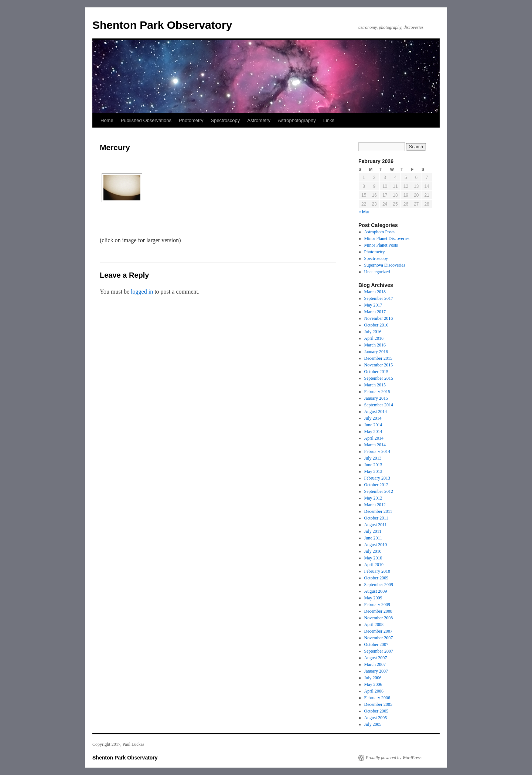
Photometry (191, 120)
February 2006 (377, 698)
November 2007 (379, 638)
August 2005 (376, 718)
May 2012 (373, 498)
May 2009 (373, 598)
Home (107, 120)
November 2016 (379, 318)
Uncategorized (377, 272)
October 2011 (376, 518)
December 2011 (378, 511)
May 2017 (373, 305)
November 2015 (379, 365)
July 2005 (373, 724)
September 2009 (379, 585)
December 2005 (378, 704)
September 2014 (379, 405)
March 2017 (375, 312)
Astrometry (259, 120)
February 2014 (377, 451)
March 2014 (375, 445)
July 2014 (373, 418)
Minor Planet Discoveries (387, 238)
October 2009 (376, 578)
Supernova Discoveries (385, 265)
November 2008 (379, 618)
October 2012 (376, 485)
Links (329, 120)
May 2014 (373, 432)
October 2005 (376, 711)
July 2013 (373, 458)
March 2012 (375, 505)
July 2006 (373, 678)
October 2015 (376, 372)
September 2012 (379, 491)
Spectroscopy (225, 120)
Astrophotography (297, 120)
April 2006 (374, 691)
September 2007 (379, 651)
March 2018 (375, 292)
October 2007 (376, 644)
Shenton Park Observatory (162, 25)
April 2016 (374, 338)
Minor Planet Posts (381, 245)
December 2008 (378, 611)
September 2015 (379, 378)
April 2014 (374, 438)
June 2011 (373, 538)
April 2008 (374, 625)
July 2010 (373, 551)
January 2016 (376, 352)
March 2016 (375, 345)
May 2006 (373, 684)
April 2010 (374, 565)
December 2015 (378, 358)
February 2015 (377, 392)
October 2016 (376, 325)
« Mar (364, 212)
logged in (142, 292)
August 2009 (376, 591)
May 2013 (373, 471)
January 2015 (376, 398)
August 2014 (376, 412)
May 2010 (373, 558)
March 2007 (375, 664)
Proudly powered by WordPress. (394, 758)
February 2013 (377, 478)
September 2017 (379, 298)
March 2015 (375, 385)
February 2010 (377, 571)
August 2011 (376, 525)
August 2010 (376, 545)
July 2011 (373, 531)
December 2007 (378, 631)
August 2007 (376, 658)
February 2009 (377, 605)
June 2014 (373, 425)
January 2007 (376, 671)
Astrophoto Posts (379, 232)
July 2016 (373, 332)
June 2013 (373, 465)
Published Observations (146, 120)
